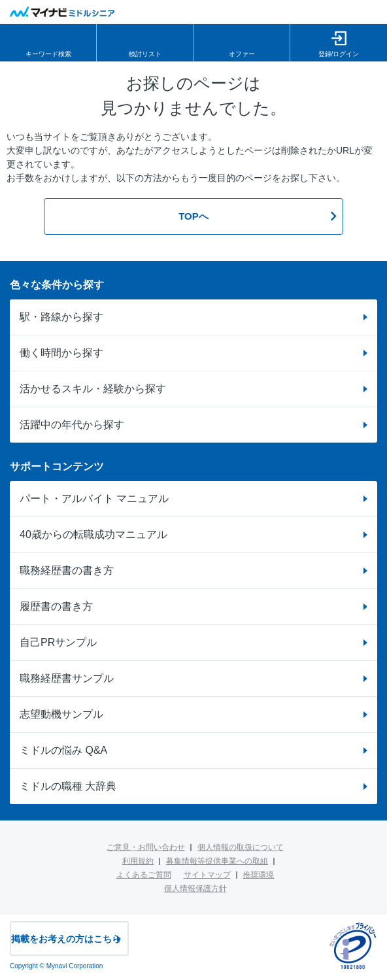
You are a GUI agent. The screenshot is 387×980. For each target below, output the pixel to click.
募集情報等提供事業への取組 (217, 861)
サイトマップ (207, 875)
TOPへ (193, 216)
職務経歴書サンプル (67, 678)
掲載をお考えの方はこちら (66, 939)
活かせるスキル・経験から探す (93, 389)
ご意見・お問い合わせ (146, 847)
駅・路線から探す (61, 317)
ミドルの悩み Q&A (63, 750)
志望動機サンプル (61, 714)
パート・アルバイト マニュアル (94, 498)
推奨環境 (258, 875)
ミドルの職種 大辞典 (68, 786)
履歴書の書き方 (56, 606)
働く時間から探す (61, 353)
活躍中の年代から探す (72, 425)
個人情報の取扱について (241, 847)
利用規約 (138, 861)
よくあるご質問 (144, 875)
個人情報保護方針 (195, 888)
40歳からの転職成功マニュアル (93, 534)
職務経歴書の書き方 (67, 570)
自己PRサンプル (58, 642)
